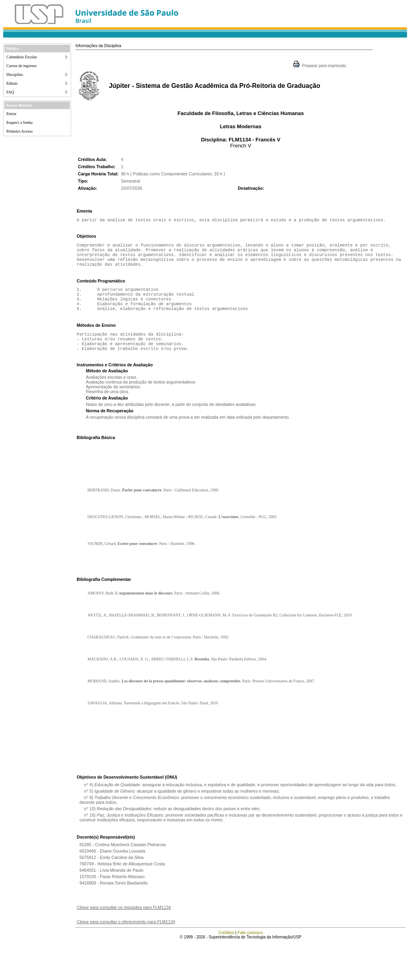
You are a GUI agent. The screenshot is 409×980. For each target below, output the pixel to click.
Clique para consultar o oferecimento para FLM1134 (126, 959)
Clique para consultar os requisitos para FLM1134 (124, 945)
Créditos (226, 970)
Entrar (11, 114)
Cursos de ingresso (22, 66)
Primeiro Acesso (20, 131)
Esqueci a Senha (20, 122)
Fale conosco (250, 970)
